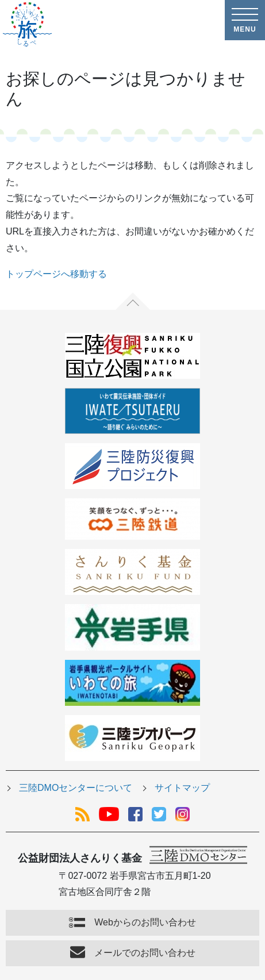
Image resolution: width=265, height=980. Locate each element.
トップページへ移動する (56, 274)
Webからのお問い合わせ (145, 922)
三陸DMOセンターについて (76, 788)
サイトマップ (182, 788)
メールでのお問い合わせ (145, 953)
